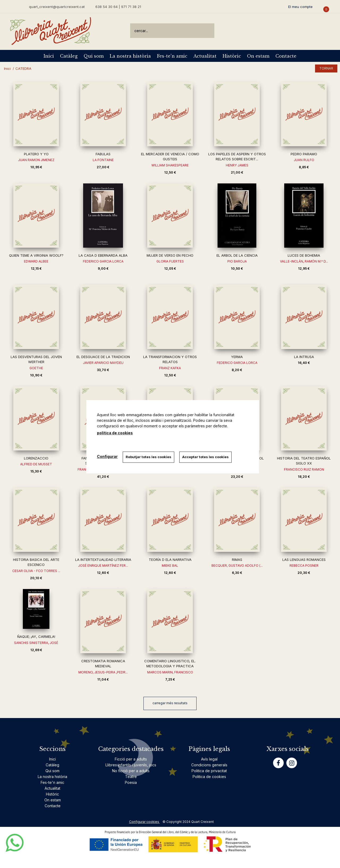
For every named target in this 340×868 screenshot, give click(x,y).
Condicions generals (209, 765)
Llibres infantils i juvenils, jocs (131, 765)
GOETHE (36, 368)
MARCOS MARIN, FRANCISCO (170, 672)
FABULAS (103, 154)
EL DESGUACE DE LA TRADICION (103, 357)
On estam (258, 56)
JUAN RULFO (304, 160)
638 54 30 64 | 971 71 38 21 (118, 7)
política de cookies (115, 433)
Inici (49, 56)
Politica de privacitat (209, 771)
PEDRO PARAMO (304, 154)
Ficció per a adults (131, 759)
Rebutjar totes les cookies (149, 457)
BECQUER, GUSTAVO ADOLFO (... (237, 566)
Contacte (286, 56)
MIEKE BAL (170, 566)
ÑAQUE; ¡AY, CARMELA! (36, 637)
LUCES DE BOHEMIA (304, 255)
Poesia (131, 782)
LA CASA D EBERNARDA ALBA (103, 255)
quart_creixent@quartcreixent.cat (57, 7)
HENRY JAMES (237, 165)
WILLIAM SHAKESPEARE (170, 165)
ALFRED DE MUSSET (36, 464)
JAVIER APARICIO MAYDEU (103, 363)
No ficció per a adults (131, 771)
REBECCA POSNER (304, 566)
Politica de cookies (209, 777)
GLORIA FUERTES (170, 261)
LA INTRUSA (304, 357)
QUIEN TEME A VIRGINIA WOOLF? (36, 255)
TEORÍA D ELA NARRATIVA (170, 560)
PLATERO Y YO (36, 154)
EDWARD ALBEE (36, 261)
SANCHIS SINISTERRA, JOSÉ (36, 643)
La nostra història (130, 56)
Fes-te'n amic (172, 56)
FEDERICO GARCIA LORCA (103, 261)
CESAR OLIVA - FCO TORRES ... (36, 571)
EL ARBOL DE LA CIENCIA (237, 255)
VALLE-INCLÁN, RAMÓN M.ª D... (304, 261)
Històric (232, 56)
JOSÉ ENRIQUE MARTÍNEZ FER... (103, 566)
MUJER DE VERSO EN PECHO (170, 255)
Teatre (131, 777)
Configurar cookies (144, 822)
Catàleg (69, 56)
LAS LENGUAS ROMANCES (304, 560)
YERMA (237, 357)
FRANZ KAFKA (170, 368)
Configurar (107, 456)
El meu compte (300, 7)
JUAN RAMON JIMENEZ (36, 160)
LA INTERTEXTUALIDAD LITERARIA (103, 560)
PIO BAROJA (237, 261)
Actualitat (205, 56)
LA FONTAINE (103, 160)
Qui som (94, 56)
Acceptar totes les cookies (206, 457)
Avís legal (209, 759)
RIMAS (237, 560)
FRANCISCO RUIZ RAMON (304, 469)
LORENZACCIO (36, 458)
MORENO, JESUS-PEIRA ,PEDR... (103, 672)
